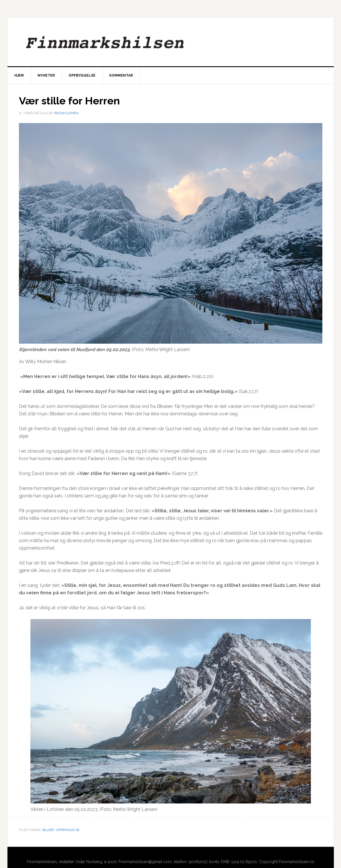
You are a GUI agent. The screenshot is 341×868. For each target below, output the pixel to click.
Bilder (48, 830)
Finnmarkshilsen (171, 42)
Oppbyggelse (68, 830)
